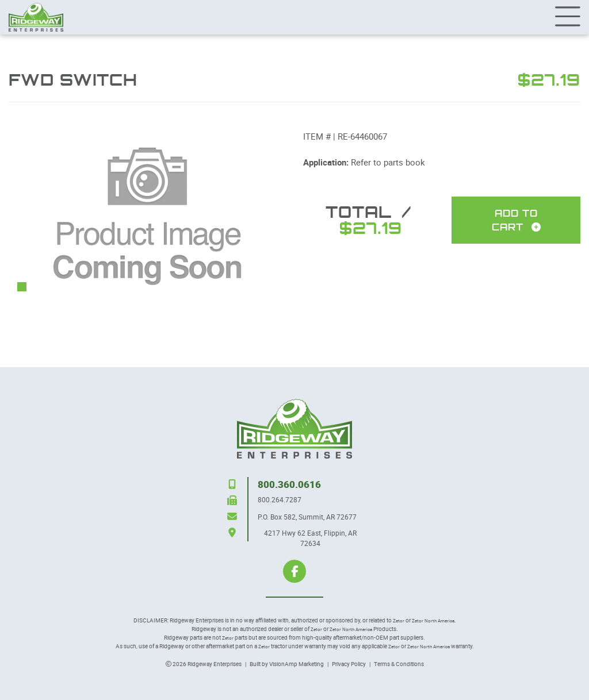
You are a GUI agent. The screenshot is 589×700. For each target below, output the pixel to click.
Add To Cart (516, 220)
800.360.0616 (289, 484)
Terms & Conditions (399, 664)
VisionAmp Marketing (297, 664)
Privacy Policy (349, 664)
